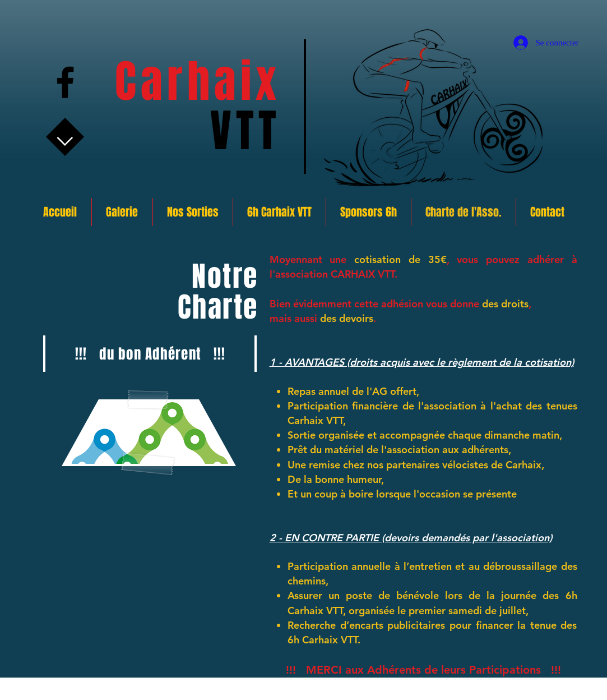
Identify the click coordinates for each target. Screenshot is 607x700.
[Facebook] (65, 82)
